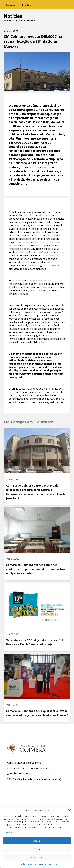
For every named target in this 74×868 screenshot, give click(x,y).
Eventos (26, 5)
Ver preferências (37, 857)
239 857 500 (14, 779)
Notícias (13, 16)
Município (10, 5)
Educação (12, 21)
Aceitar (37, 841)
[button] (69, 810)
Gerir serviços (10, 833)
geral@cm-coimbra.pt (19, 773)
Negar (37, 849)
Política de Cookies (24, 864)
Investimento (27, 21)
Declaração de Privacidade (45, 864)
